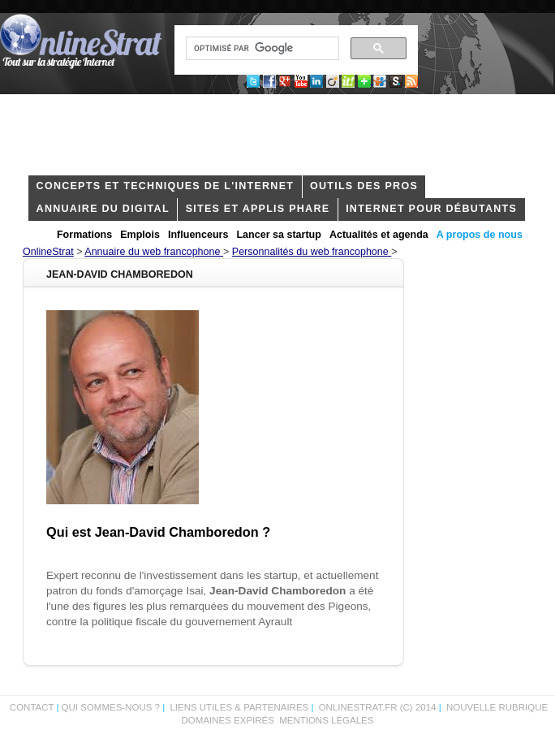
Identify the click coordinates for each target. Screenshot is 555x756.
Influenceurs (198, 235)
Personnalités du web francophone (312, 252)
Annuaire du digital (103, 209)
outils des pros (364, 186)
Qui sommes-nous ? (112, 707)
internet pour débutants (431, 209)
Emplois (140, 235)
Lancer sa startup (278, 235)
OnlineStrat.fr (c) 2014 (378, 707)
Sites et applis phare (258, 209)
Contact (32, 707)
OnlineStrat (48, 252)
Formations (84, 235)
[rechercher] (261, 49)
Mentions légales (326, 720)
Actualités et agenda (379, 235)
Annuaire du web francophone (154, 252)
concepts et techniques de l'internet (166, 186)
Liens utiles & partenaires (239, 707)
